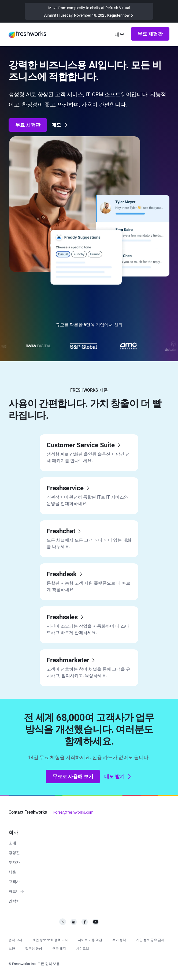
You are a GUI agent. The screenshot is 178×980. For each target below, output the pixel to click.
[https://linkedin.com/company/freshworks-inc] (74, 923)
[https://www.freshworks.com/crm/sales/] (89, 625)
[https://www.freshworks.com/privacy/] (50, 939)
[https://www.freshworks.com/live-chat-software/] (89, 539)
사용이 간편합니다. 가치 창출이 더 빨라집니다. (85, 410)
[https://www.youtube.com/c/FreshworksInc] (96, 923)
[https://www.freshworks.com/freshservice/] (89, 496)
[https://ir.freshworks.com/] (14, 862)
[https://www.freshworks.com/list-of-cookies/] (119, 939)
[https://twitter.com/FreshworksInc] (63, 923)
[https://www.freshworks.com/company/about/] (12, 843)
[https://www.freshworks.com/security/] (12, 948)
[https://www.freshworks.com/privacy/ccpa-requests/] (150, 939)
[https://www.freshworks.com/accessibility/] (34, 948)
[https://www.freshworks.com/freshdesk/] (89, 582)
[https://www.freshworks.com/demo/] (120, 34)
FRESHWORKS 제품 (89, 390)
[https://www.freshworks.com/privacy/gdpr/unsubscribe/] (59, 948)
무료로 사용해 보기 (73, 776)
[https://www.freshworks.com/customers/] (14, 881)
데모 (60, 125)
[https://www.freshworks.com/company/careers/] (12, 872)
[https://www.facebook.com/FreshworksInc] (85, 923)
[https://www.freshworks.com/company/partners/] (16, 891)
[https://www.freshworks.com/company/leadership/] (14, 852)
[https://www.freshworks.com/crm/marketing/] (89, 668)
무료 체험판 (150, 34)
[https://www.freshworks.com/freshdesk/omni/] (89, 453)
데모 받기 (118, 777)
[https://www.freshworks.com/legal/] (15, 939)
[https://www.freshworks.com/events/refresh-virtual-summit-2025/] (89, 11)
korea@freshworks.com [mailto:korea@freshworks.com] (73, 812)
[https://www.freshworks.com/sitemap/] (83, 948)
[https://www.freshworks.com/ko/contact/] (14, 901)
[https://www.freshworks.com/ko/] (27, 34)
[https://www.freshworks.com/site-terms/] (90, 939)
